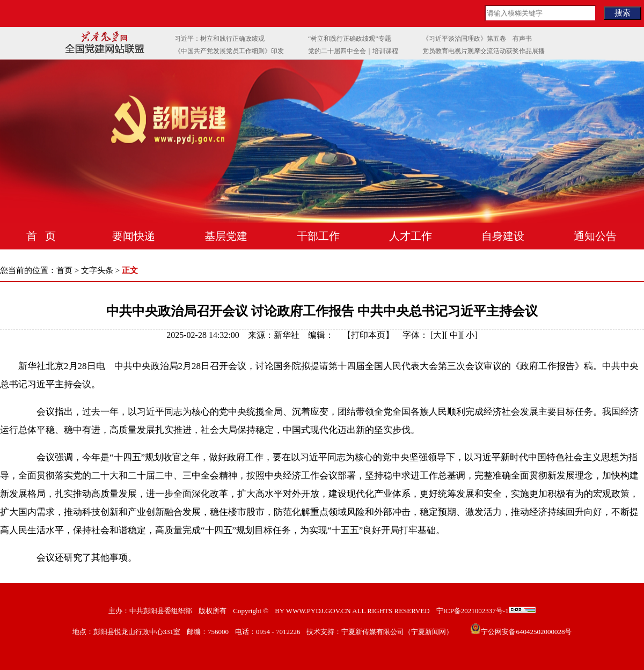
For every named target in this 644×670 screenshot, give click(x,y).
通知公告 (595, 236)
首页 (64, 270)
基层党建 (226, 236)
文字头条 (97, 270)
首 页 (41, 236)
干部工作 (318, 236)
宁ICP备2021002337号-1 (473, 611)
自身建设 (503, 236)
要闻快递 (134, 236)
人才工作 (411, 236)
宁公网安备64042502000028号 (526, 632)
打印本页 (368, 335)
